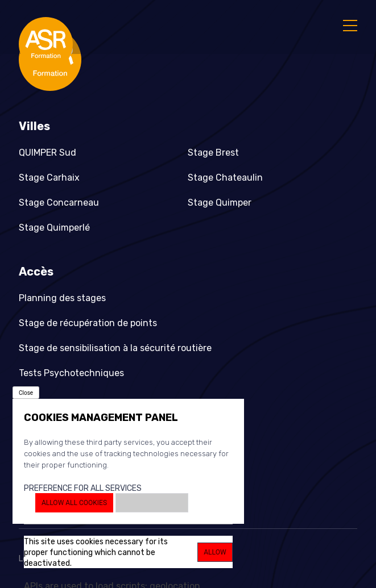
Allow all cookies (74, 503)
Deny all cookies (152, 503)
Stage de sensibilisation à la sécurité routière (115, 348)
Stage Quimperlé (54, 228)
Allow (215, 552)
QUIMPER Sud (47, 153)
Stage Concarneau (59, 203)
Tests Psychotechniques (71, 373)
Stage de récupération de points (88, 323)
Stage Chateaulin (225, 178)
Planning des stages (62, 298)
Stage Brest (213, 153)
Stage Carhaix (49, 178)
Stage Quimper (220, 203)
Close (26, 393)
